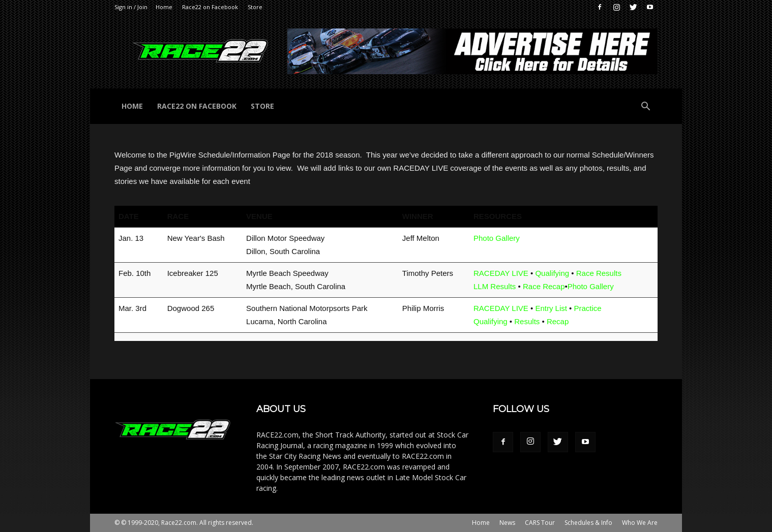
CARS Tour (540, 523)
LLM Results (495, 286)
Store (255, 7)
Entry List (551, 308)
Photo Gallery (497, 238)
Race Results (599, 273)
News (507, 523)
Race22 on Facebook (210, 7)
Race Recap (544, 286)
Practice (588, 308)
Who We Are (640, 523)
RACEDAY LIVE (501, 273)
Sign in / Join (131, 7)
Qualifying (552, 273)
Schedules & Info (588, 523)
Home (164, 7)
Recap (558, 321)
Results (527, 321)
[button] (645, 107)
